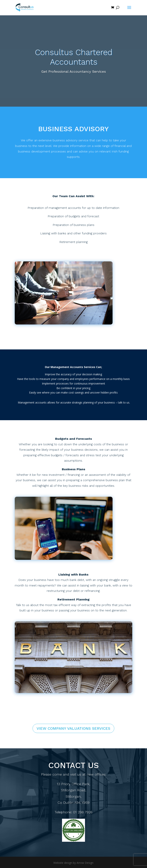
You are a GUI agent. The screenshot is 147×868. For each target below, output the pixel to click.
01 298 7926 (83, 813)
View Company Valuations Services (73, 728)
